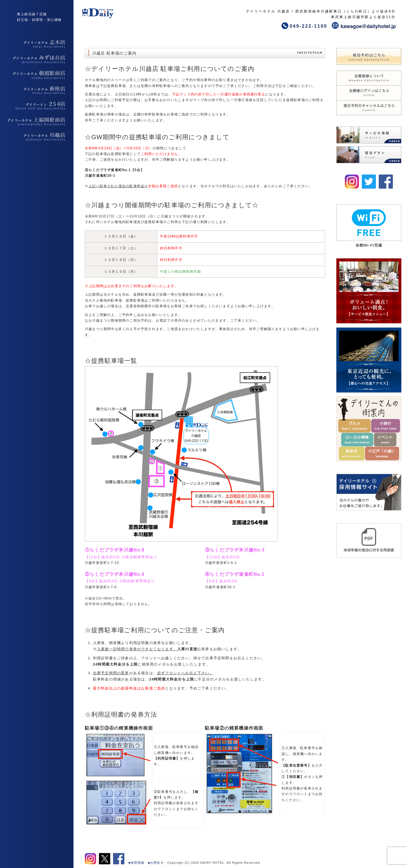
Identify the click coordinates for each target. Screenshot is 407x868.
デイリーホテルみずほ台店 (37, 59)
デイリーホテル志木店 (37, 44)
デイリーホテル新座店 (37, 90)
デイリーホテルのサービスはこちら (369, 135)
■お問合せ (156, 863)
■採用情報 (137, 863)
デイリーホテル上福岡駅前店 (37, 121)
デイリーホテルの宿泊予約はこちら (369, 56)
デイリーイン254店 (37, 106)
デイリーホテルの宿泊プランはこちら (369, 155)
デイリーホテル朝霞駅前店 (37, 75)
